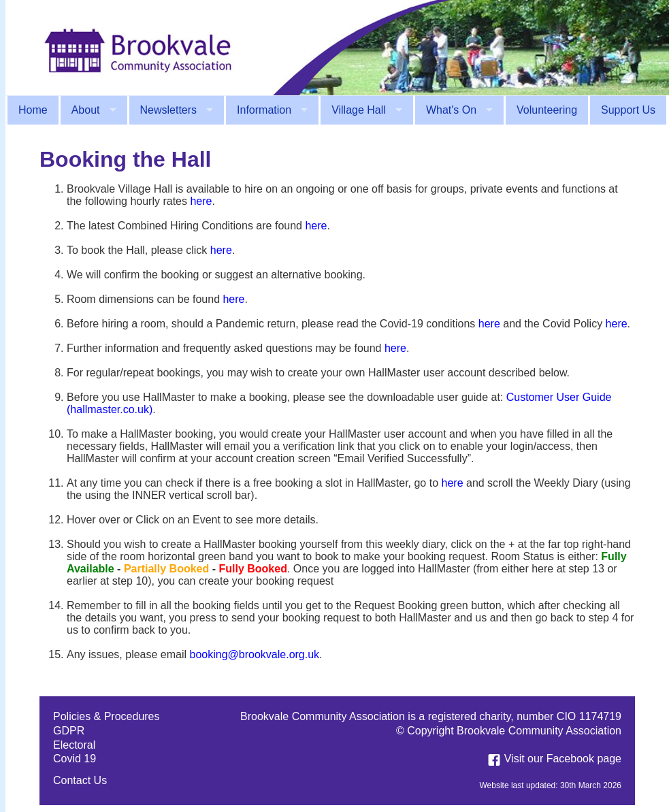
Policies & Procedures (107, 716)
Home (33, 110)
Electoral (74, 745)
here (201, 201)
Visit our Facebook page (553, 759)
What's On (451, 110)
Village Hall (359, 110)
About (86, 110)
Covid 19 (75, 759)
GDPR (69, 731)
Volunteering (547, 110)
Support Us (628, 110)
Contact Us (80, 780)
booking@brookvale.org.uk (255, 654)
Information (264, 110)
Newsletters (169, 110)
